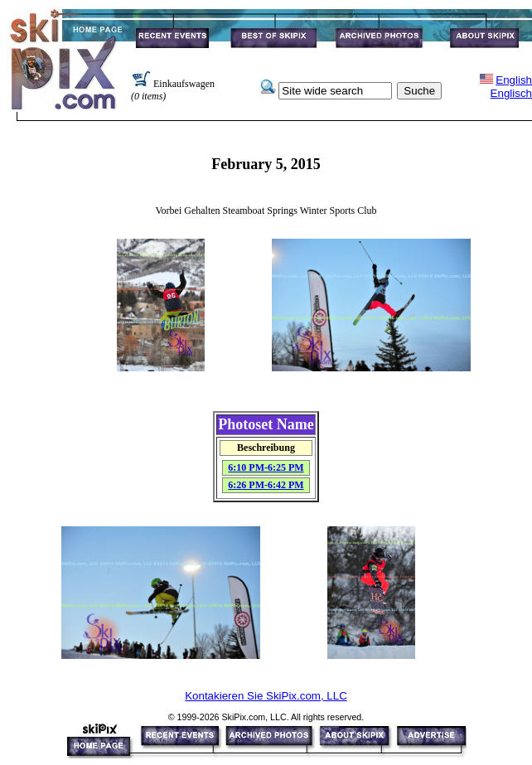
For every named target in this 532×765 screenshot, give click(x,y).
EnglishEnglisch (511, 87)
